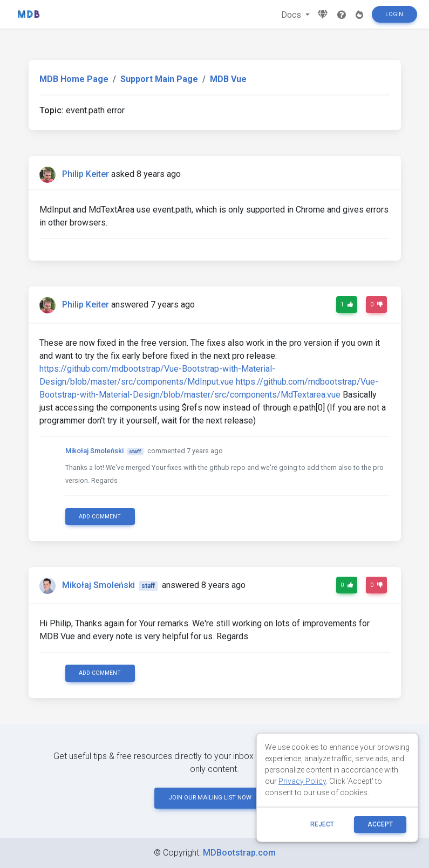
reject (322, 824)
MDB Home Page (74, 79)
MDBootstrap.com (239, 853)
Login (394, 14)
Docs (292, 15)
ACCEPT (380, 824)
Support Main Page (159, 79)
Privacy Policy (302, 781)
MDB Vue (228, 79)
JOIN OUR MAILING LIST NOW (215, 798)
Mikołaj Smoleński (94, 451)
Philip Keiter (86, 174)
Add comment (100, 517)
